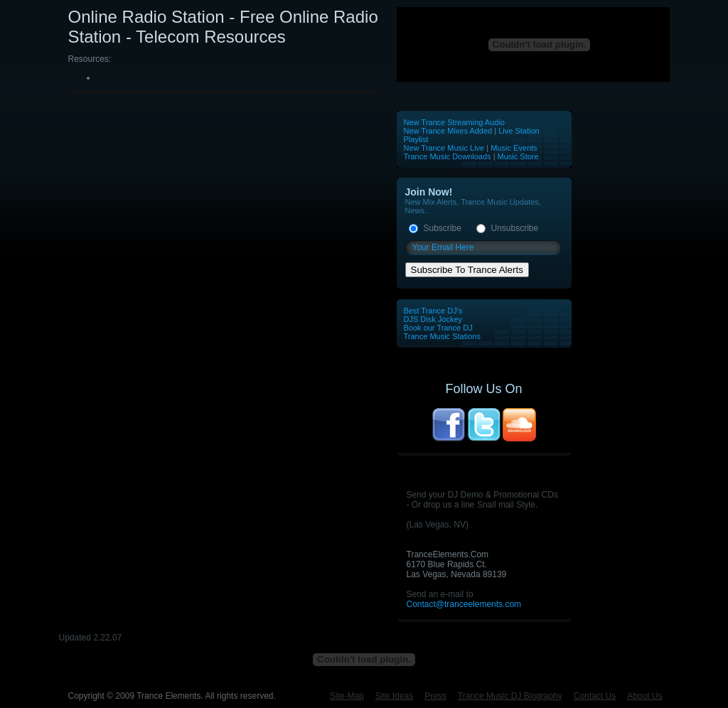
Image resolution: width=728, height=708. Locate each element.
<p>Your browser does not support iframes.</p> (534, 44)
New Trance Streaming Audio (454, 122)
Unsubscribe (515, 228)
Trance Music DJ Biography (510, 696)
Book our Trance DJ (438, 328)
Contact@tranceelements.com (464, 604)
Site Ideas (394, 696)
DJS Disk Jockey (433, 319)
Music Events (514, 148)
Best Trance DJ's (433, 311)
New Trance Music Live (445, 148)
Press (435, 696)
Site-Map (347, 696)
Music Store (518, 156)
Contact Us (595, 696)
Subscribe (443, 228)
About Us (644, 696)
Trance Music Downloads (448, 156)
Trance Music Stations (442, 336)
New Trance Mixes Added (448, 131)
